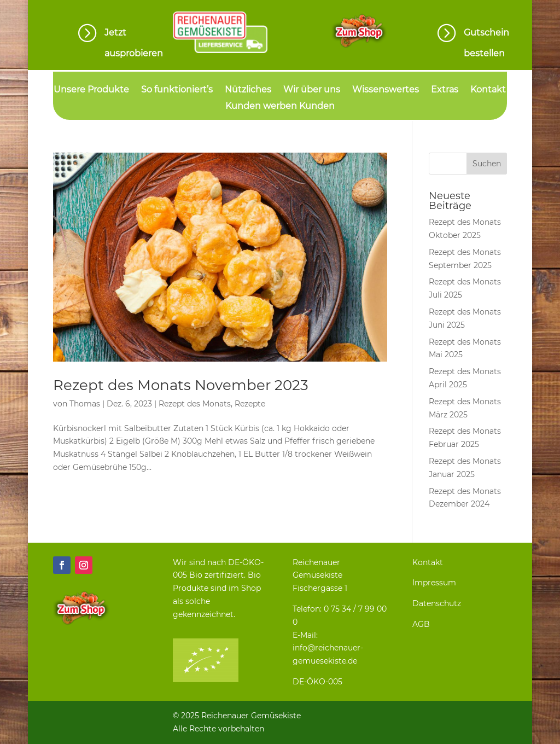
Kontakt (488, 90)
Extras (445, 90)
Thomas (85, 404)
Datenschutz (437, 603)
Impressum (434, 583)
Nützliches (248, 90)
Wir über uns (312, 90)
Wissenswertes (386, 90)
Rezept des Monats (195, 404)
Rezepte (250, 404)
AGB (421, 624)
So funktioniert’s (177, 90)
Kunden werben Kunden (280, 107)
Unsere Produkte (91, 90)
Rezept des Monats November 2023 (181, 385)
